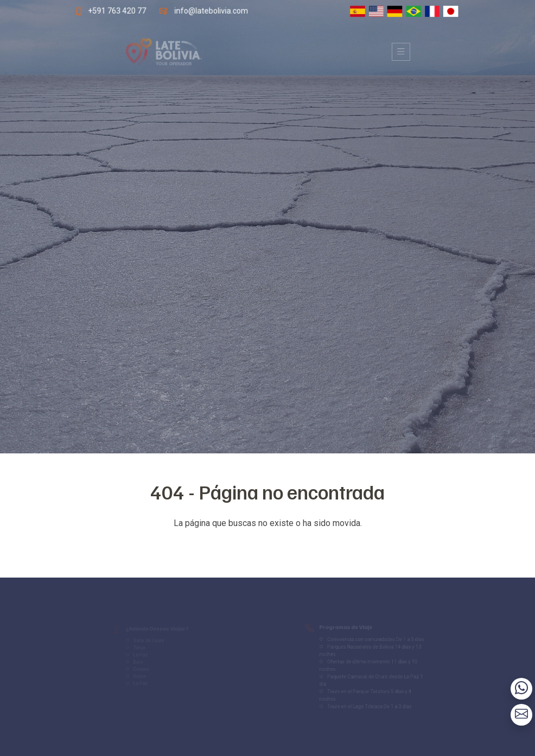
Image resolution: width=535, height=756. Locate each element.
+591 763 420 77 (115, 11)
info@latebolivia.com (211, 11)
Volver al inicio (267, 545)
